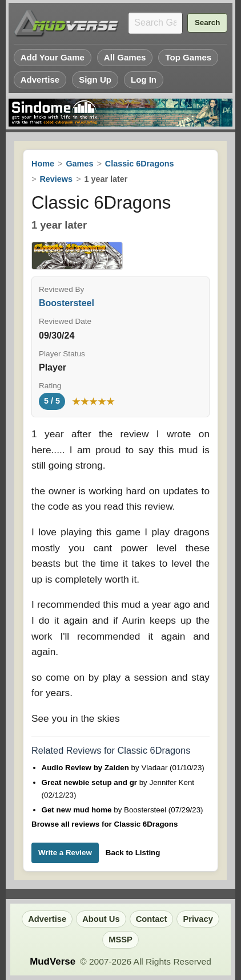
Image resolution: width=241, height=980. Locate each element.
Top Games (188, 57)
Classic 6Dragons (140, 164)
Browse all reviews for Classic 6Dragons (105, 824)
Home (43, 164)
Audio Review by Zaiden (87, 768)
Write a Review (65, 853)
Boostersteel (67, 303)
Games (79, 164)
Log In (144, 80)
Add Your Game (53, 57)
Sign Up (95, 80)
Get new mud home (78, 810)
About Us (101, 919)
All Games (125, 57)
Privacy (198, 919)
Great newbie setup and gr (91, 782)
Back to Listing (133, 853)
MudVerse (53, 961)
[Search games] (155, 23)
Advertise (40, 80)
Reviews (56, 179)
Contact (152, 919)
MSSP (120, 940)
